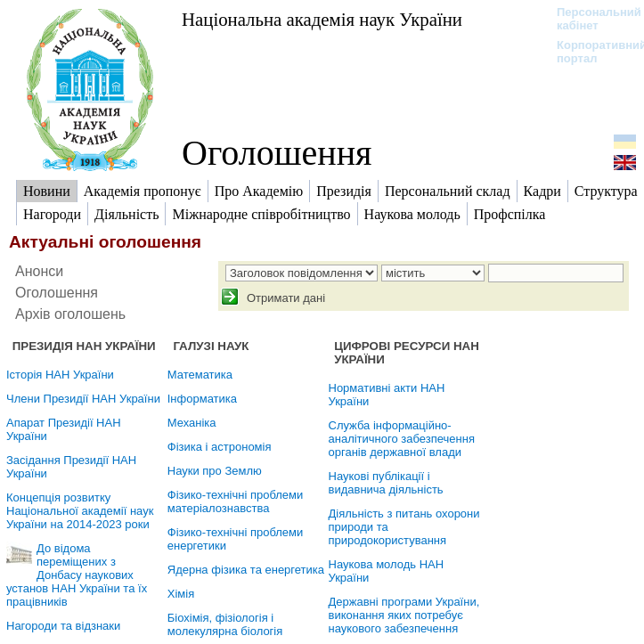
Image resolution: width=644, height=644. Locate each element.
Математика (200, 375)
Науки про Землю (215, 471)
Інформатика (202, 399)
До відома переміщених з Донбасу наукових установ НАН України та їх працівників (77, 575)
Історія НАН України (60, 375)
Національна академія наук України (322, 19)
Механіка (192, 423)
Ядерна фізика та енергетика (246, 570)
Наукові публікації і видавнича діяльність (386, 483)
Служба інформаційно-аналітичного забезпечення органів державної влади (402, 439)
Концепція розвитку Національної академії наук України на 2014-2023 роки (80, 511)
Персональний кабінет (590, 19)
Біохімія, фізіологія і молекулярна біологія (225, 624)
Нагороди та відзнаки (63, 626)
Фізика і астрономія (220, 447)
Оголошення (277, 153)
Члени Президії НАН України (83, 399)
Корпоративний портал (590, 52)
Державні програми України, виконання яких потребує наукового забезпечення (404, 615)
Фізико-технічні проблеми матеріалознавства (236, 501)
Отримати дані (284, 298)
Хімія (181, 594)
